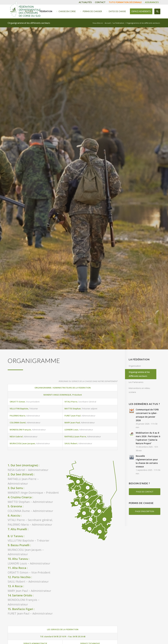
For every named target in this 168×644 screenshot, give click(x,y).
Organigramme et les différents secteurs (29, 23)
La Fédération (119, 23)
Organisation (135, 366)
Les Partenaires (136, 382)
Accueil (108, 23)
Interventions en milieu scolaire (139, 390)
